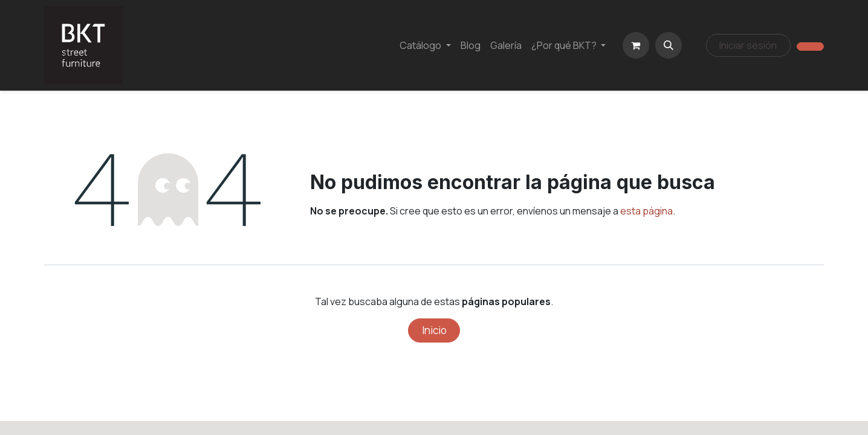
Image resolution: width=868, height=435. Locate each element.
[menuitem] (425, 45)
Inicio (434, 330)
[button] (669, 45)
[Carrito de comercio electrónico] (636, 45)
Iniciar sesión (748, 45)
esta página (646, 211)
